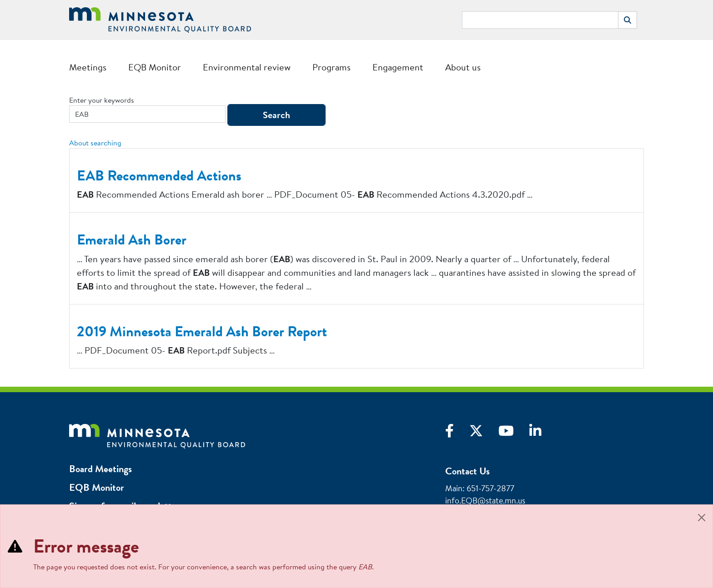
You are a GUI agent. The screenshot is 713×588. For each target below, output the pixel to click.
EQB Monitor (155, 67)
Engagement (398, 67)
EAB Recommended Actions (159, 175)
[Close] (702, 518)
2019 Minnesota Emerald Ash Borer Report (202, 331)
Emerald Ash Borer (132, 239)
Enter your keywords (102, 100)
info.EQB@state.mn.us (485, 501)
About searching (95, 143)
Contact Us (467, 471)
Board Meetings (100, 469)
